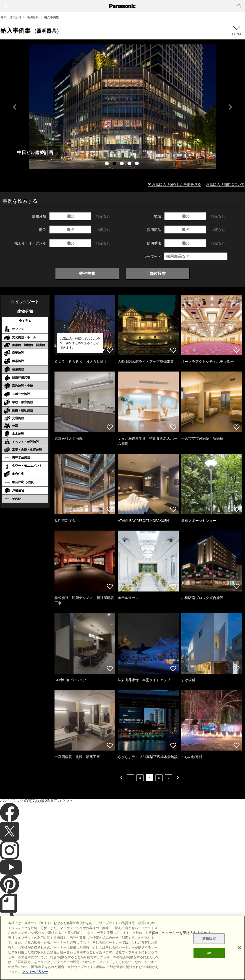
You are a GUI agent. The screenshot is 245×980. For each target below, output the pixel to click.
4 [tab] (130, 164)
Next (230, 107)
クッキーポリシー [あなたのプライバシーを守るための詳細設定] (35, 972)
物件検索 (87, 273)
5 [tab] (137, 164)
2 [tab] (115, 164)
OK (209, 953)
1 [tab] (107, 164)
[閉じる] (239, 948)
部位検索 (158, 273)
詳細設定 (209, 939)
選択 (70, 216)
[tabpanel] (122, 107)
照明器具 (33, 17)
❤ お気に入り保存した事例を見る (174, 184)
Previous (14, 107)
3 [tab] (122, 164)
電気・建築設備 (11, 17)
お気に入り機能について (225, 184)
